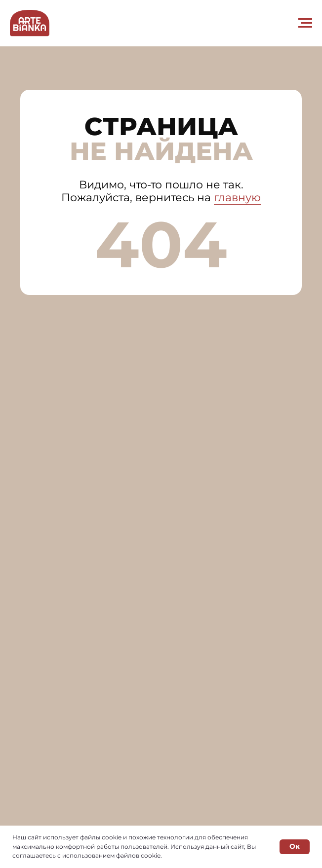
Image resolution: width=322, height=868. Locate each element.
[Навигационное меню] (305, 23)
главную (237, 198)
